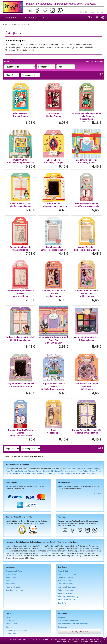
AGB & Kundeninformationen (68, 621)
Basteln (8, 581)
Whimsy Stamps (42, 471)
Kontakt (83, 12)
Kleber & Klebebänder (66, 593)
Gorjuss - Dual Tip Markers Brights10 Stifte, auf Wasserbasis (20, 433)
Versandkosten (40, 457)
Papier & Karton (64, 571)
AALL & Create (55, 471)
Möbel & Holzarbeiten (14, 587)
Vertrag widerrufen (80, 632)
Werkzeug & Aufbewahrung (68, 597)
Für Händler (10, 621)
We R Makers (78, 473)
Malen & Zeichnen (12, 574)
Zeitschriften (62, 603)
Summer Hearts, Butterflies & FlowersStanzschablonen (20, 293)
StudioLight (52, 473)
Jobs (92, 12)
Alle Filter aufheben (94, 62)
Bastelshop (31, 18)
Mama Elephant (11, 471)
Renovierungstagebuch (14, 590)
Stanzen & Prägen (65, 581)
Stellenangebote (12, 624)
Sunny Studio (91, 473)
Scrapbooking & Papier (14, 571)
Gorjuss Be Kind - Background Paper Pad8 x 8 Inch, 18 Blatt (54, 340)
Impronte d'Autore (93, 469)
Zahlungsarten (11, 634)
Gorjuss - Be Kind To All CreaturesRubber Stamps (54, 293)
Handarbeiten (11, 584)
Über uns (100, 12)
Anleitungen (13, 18)
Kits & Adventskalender (66, 600)
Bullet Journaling (12, 577)
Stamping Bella (67, 471)
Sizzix (45, 473)
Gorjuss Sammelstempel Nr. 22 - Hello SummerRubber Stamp (87, 116)
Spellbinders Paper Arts (27, 471)
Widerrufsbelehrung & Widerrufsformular (73, 624)
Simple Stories (37, 473)
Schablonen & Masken (66, 584)
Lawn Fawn (77, 471)
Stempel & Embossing (66, 577)
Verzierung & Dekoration (67, 587)
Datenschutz (62, 627)
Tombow (60, 473)
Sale (45, 18)
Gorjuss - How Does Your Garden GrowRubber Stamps (87, 293)
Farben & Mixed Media (66, 590)
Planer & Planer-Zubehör (67, 574)
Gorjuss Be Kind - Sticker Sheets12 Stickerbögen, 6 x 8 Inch (54, 386)
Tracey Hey (81, 469)
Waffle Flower (71, 469)
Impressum (62, 617)
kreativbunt (17, 25)
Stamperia (68, 473)
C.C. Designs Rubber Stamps (20, 473)
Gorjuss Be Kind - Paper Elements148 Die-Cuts (87, 386)
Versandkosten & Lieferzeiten (16, 630)
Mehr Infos (98, 494)
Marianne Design (89, 471)
